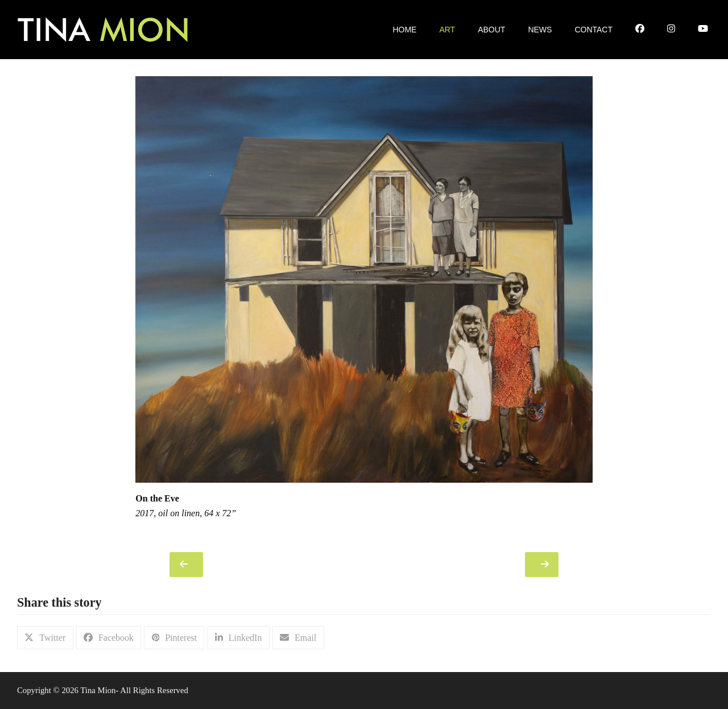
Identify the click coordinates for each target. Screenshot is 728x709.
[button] (45, 638)
